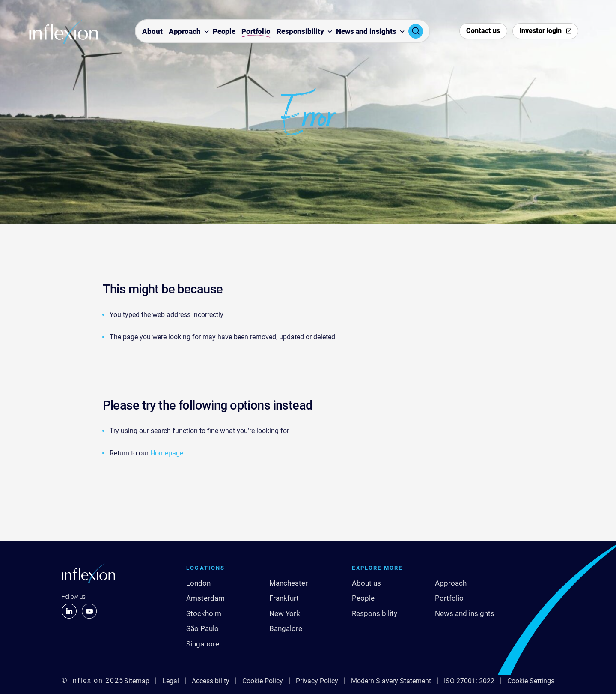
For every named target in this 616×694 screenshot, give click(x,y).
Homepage (167, 453)
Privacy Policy (317, 681)
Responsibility (300, 32)
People (224, 32)
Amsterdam (205, 598)
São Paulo (202, 628)
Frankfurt (284, 598)
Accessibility (211, 681)
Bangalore (286, 628)
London (198, 583)
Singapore (203, 644)
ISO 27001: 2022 (469, 681)
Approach (185, 32)
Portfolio (256, 32)
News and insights (366, 32)
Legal (171, 681)
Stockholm (204, 613)
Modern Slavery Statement (391, 681)
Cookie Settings (531, 681)
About (152, 32)
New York (285, 613)
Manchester (289, 583)
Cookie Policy (263, 681)
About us (366, 583)
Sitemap (137, 681)
